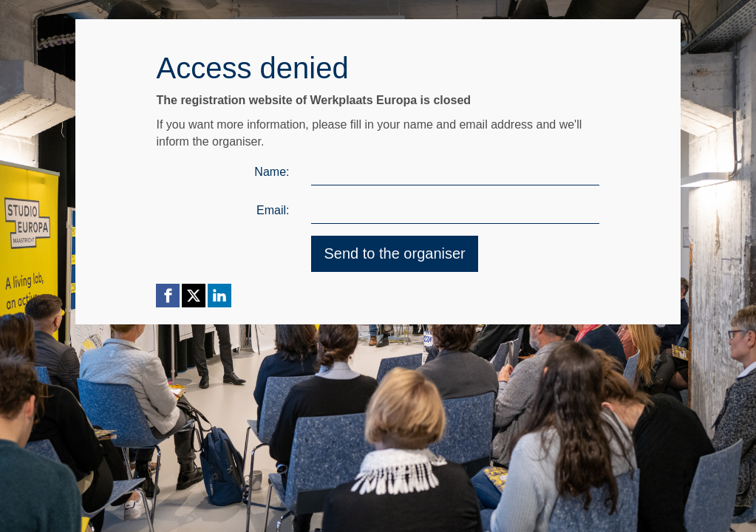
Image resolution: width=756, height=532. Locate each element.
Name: (272, 172)
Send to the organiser (394, 253)
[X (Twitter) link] (194, 296)
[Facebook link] (168, 296)
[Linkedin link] (219, 296)
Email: (273, 210)
